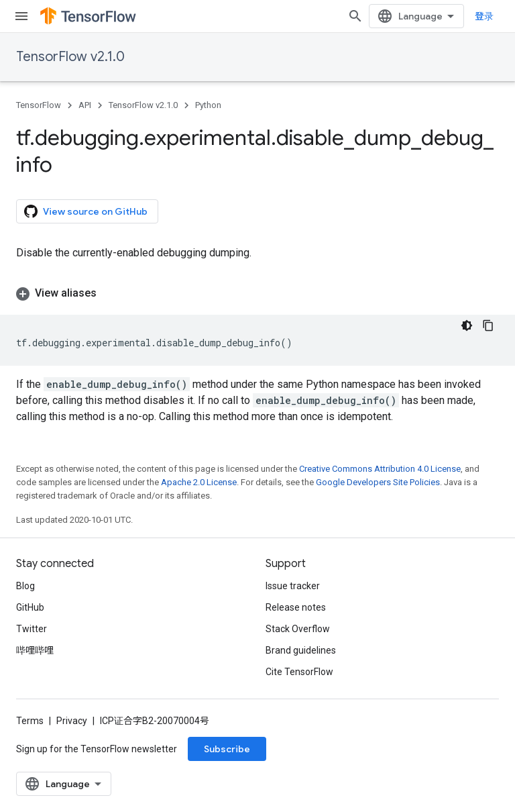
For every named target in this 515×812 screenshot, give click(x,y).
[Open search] (355, 16)
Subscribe (227, 749)
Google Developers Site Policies (378, 482)
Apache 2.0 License (199, 482)
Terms (30, 721)
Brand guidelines (301, 650)
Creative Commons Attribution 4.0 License (380, 469)
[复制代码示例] (488, 325)
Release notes (296, 607)
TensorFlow (39, 105)
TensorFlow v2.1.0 (70, 57)
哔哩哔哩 (35, 650)
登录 (484, 16)
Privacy (72, 721)
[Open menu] (21, 16)
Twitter (32, 629)
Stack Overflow (298, 629)
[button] (257, 293)
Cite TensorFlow (299, 672)
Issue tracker (293, 586)
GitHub (30, 607)
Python (208, 105)
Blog (25, 586)
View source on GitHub (86, 211)
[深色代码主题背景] (467, 325)
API (85, 105)
